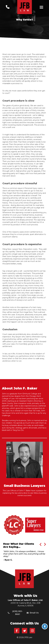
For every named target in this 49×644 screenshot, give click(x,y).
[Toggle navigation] (41, 7)
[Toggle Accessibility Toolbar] (45, 626)
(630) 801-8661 (15, 613)
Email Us (33, 613)
